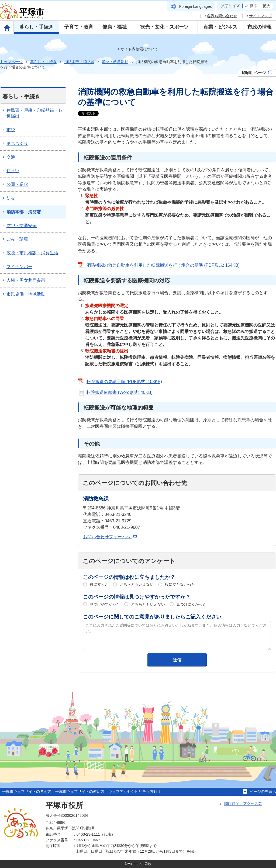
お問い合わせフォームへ (110, 537)
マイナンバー (19, 267)
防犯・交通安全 (22, 226)
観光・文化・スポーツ (164, 27)
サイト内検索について (139, 49)
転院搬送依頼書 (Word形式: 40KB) (120, 392)
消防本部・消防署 (79, 62)
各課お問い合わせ (222, 16)
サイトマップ (260, 16)
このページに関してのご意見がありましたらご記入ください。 (155, 617)
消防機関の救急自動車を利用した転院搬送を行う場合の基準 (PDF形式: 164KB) (163, 265)
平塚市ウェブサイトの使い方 (80, 791)
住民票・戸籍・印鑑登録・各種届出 (34, 113)
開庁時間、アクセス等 (243, 804)
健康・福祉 (115, 27)
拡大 (267, 6)
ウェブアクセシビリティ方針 (133, 791)
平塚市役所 (64, 805)
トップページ (11, 62)
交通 (11, 157)
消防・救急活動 (115, 62)
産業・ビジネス (220, 27)
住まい (13, 171)
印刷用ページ (257, 73)
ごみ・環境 (17, 239)
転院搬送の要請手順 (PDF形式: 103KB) (124, 382)
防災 (11, 198)
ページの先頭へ (263, 791)
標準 (253, 6)
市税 (11, 130)
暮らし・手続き (36, 27)
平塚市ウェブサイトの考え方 (27, 791)
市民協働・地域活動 (26, 294)
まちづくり (17, 143)
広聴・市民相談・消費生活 (32, 253)
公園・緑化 (17, 184)
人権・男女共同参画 (26, 280)
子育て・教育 (79, 27)
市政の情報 (260, 27)
